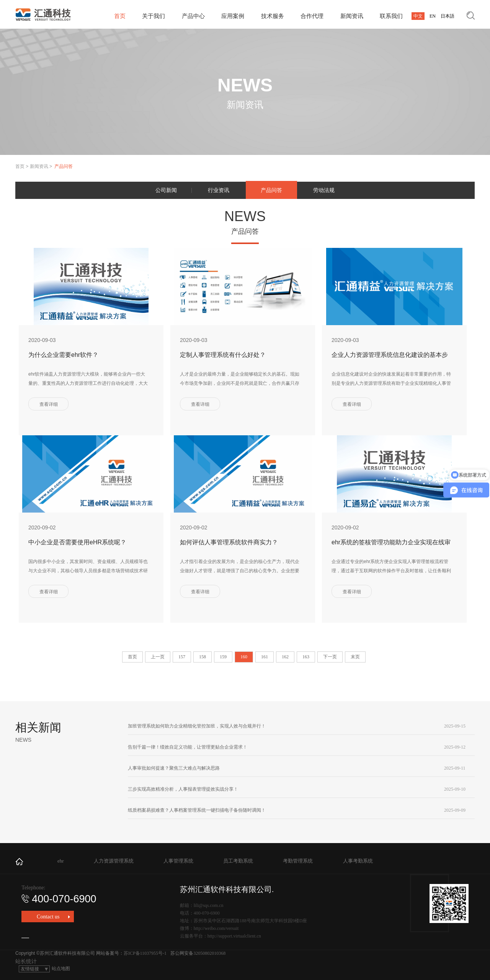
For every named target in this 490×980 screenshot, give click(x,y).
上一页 (158, 657)
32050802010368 (209, 953)
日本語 (448, 16)
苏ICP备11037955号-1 (145, 953)
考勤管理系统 (298, 861)
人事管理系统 (178, 861)
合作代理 (312, 16)
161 (265, 657)
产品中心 (193, 16)
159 (223, 657)
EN (433, 16)
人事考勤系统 (358, 861)
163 (306, 657)
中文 (418, 16)
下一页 (330, 657)
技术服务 (273, 16)
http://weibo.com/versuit (216, 928)
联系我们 (391, 16)
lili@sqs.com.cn (209, 905)
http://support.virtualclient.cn (234, 936)
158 (203, 657)
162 (285, 657)
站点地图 (61, 969)
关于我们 (154, 16)
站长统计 (26, 961)
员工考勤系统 (238, 861)
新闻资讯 (352, 16)
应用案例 (233, 16)
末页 (355, 657)
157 (182, 657)
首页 (120, 16)
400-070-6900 (59, 899)
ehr (61, 861)
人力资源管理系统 (114, 861)
